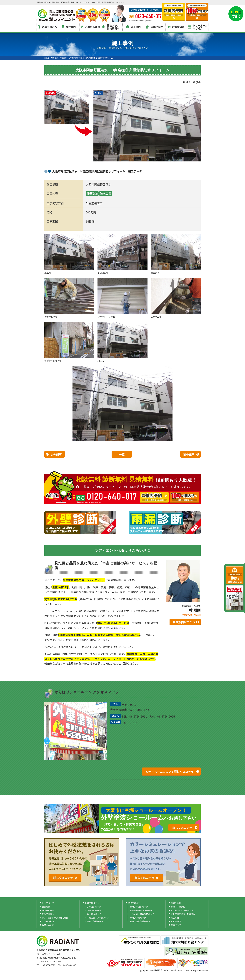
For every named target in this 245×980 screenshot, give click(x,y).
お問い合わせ (48, 925)
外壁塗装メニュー (93, 903)
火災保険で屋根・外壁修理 (183, 914)
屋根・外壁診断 (178, 907)
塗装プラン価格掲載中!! (112, 27)
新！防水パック (94, 914)
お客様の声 (176, 27)
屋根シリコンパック (139, 907)
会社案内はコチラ (184, 622)
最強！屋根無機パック (140, 921)
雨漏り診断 (176, 903)
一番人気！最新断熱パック (142, 914)
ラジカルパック (94, 910)
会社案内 (69, 27)
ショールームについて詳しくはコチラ (170, 772)
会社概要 (46, 907)
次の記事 (56, 454)
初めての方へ (47, 27)
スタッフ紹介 (48, 921)
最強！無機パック (95, 921)
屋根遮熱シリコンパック (141, 910)
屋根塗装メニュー (136, 903)
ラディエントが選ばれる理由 (55, 918)
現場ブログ (155, 27)
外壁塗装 (92, 193)
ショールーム (48, 910)
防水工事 (106, 193)
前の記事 (189, 454)
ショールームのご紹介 (198, 27)
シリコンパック (94, 907)
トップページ (48, 903)
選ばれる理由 (90, 27)
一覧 (122, 454)
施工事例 (133, 27)
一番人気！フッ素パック (98, 918)
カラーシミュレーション (182, 910)
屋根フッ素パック (138, 918)
